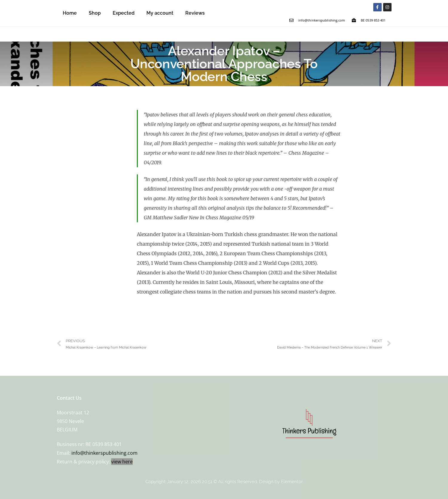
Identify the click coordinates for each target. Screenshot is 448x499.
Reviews (195, 13)
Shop (95, 13)
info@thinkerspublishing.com (104, 453)
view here (122, 462)
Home (70, 13)
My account (160, 13)
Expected (124, 13)
